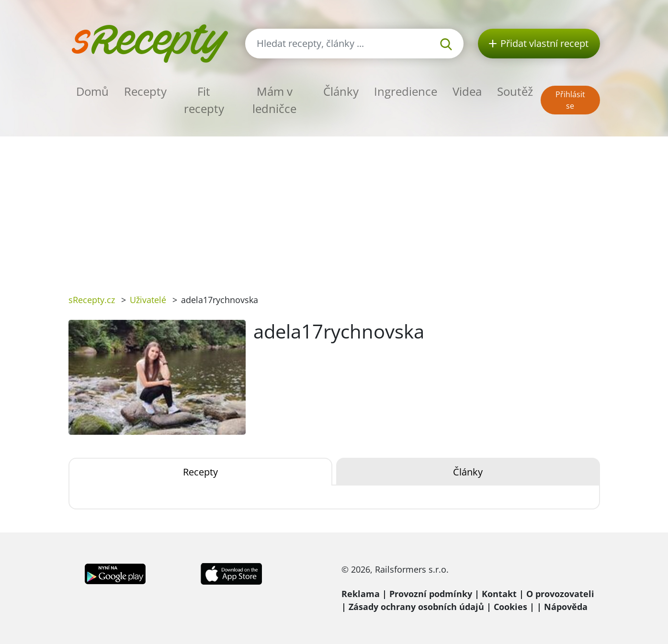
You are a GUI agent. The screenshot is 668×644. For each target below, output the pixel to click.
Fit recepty (204, 100)
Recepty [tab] (200, 472)
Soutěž (515, 91)
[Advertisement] (334, 208)
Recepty (145, 91)
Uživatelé (148, 300)
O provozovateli (560, 594)
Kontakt (499, 594)
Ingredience (406, 91)
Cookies (510, 607)
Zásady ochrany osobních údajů (416, 607)
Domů (92, 91)
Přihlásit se (570, 100)
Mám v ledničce (274, 100)
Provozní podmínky (431, 594)
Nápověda (566, 607)
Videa (467, 91)
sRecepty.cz (92, 300)
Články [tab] (468, 472)
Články (341, 91)
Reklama (361, 594)
